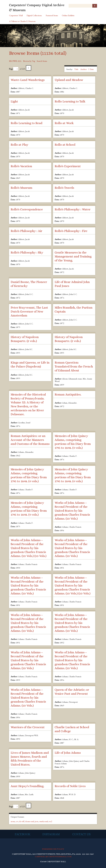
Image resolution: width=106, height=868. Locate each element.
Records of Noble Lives (70, 786)
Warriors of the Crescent (28, 727)
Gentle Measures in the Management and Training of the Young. (73, 256)
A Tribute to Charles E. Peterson (22, 21)
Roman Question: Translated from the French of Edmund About (74, 366)
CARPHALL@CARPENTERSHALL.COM (53, 856)
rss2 (50, 821)
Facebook (23, 834)
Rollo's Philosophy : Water (73, 209)
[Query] (83, 6)
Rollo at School (65, 145)
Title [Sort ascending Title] (76, 69)
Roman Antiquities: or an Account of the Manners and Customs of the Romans (30, 440)
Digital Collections (34, 15)
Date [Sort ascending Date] (92, 69)
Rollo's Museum (21, 188)
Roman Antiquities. (68, 394)
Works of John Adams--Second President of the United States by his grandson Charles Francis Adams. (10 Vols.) (72, 511)
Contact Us (81, 834)
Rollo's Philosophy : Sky (27, 252)
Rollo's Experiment (68, 166)
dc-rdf (22, 821)
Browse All (15, 61)
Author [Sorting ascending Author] (84, 69)
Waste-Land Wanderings (28, 80)
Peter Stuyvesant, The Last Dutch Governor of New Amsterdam (29, 311)
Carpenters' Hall (16, 15)
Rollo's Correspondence (27, 209)
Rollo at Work (64, 123)
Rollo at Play (19, 145)
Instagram (51, 834)
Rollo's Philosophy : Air (26, 231)
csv (17, 821)
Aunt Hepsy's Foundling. (27, 786)
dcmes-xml (30, 821)
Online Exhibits (68, 15)
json (37, 821)
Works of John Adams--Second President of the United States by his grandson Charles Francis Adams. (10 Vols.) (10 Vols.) (29, 548)
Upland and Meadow (69, 80)
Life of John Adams (68, 753)
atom (13, 821)
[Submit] (95, 6)
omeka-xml (44, 821)
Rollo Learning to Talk (70, 101)
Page (14, 69)
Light (14, 101)
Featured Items (52, 15)
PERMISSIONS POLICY (53, 849)
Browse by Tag (29, 61)
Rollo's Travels (64, 188)
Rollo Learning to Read (26, 123)
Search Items (42, 61)
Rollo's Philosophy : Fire (71, 231)
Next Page (29, 68)
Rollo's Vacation (21, 166)
